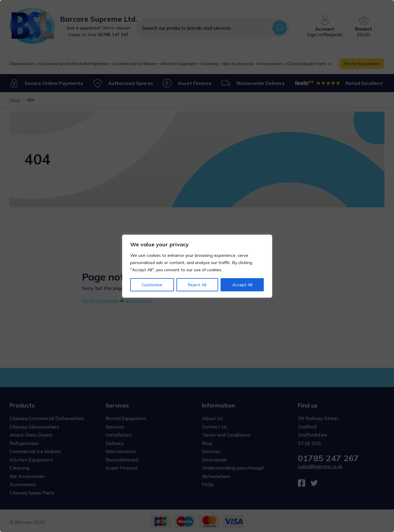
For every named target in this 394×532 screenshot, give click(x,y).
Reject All (197, 285)
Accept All (242, 285)
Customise (152, 285)
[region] (197, 266)
